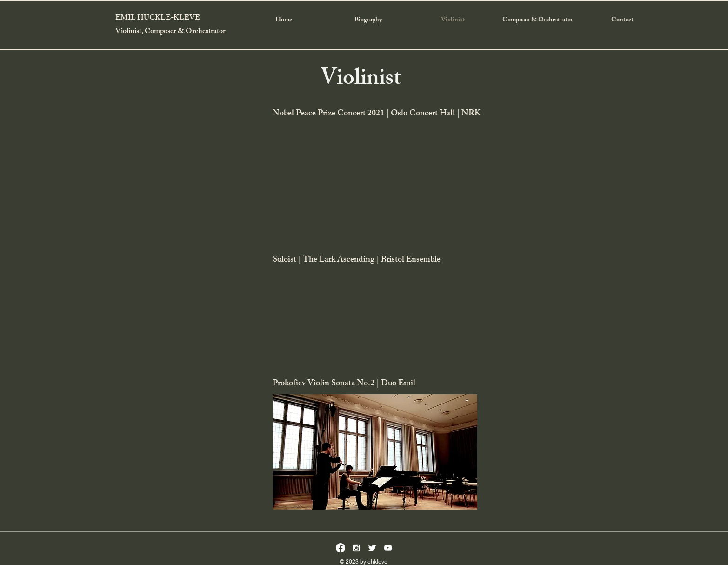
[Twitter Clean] (372, 548)
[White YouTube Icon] (388, 548)
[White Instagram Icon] (356, 548)
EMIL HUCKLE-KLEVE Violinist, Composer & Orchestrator (170, 25)
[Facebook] (341, 548)
